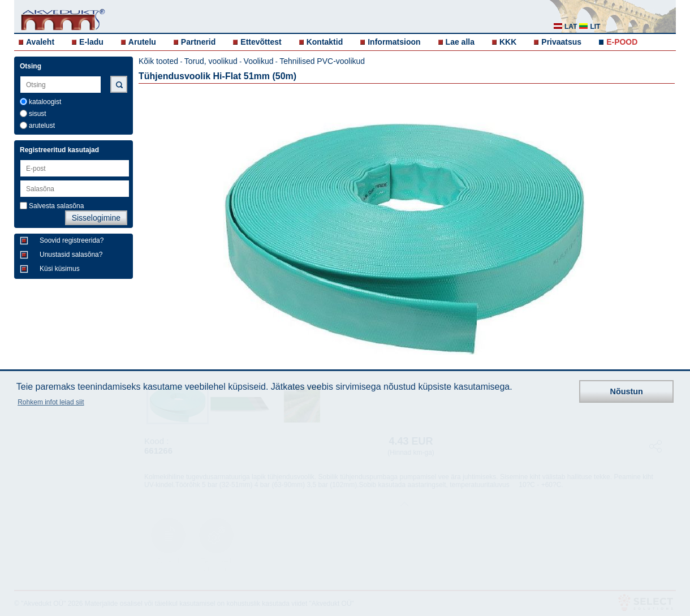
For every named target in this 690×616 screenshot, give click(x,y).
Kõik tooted (158, 61)
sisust (38, 114)
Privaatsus (561, 42)
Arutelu (142, 42)
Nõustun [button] (627, 391)
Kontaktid (325, 42)
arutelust (42, 126)
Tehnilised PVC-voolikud (322, 61)
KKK (508, 42)
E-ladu (91, 42)
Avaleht (40, 42)
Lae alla (460, 42)
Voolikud (259, 61)
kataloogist (45, 102)
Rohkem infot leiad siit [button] (51, 402)
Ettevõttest (261, 42)
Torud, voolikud (211, 61)
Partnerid (198, 42)
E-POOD (622, 42)
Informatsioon (394, 42)
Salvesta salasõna (56, 206)
